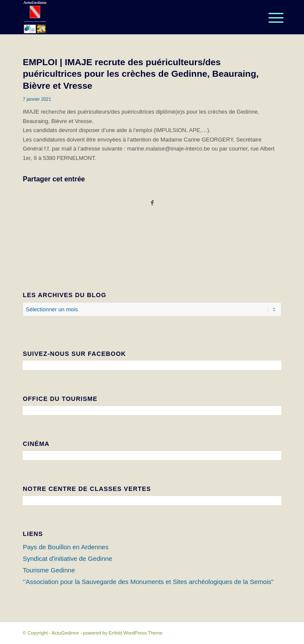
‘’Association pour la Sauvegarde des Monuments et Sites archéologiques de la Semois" (148, 582)
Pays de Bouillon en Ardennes (66, 547)
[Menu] (269, 18)
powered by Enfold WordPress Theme (123, 633)
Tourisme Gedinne (49, 570)
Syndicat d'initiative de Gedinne (67, 558)
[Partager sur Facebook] (152, 203)
